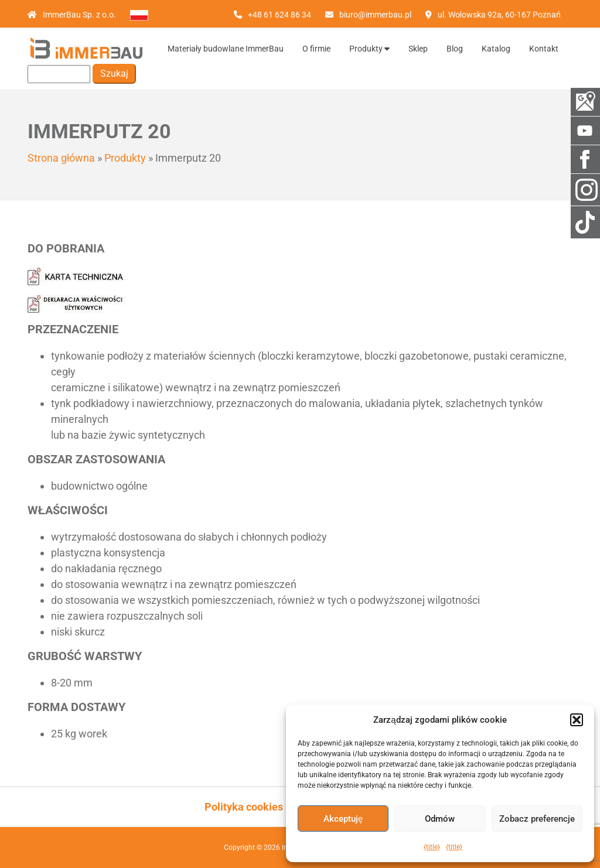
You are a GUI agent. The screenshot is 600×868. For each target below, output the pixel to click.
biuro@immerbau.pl (375, 15)
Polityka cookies (244, 807)
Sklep (418, 49)
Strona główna (61, 158)
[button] (577, 720)
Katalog (496, 49)
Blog (455, 49)
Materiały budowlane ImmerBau (226, 49)
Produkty (369, 49)
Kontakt (544, 49)
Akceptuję (343, 819)
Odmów (440, 819)
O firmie (316, 49)
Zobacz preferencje (537, 819)
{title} (432, 847)
